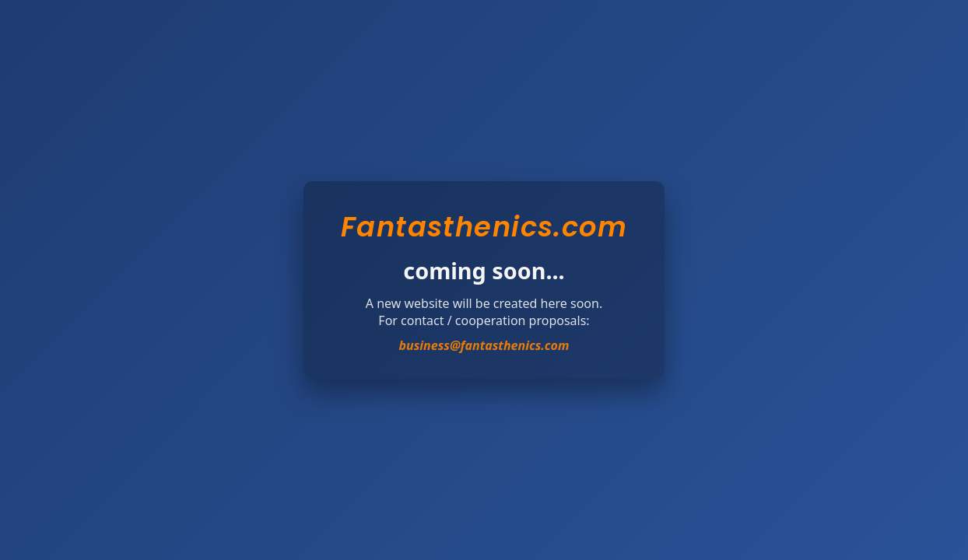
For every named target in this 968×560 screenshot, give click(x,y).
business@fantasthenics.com (484, 345)
